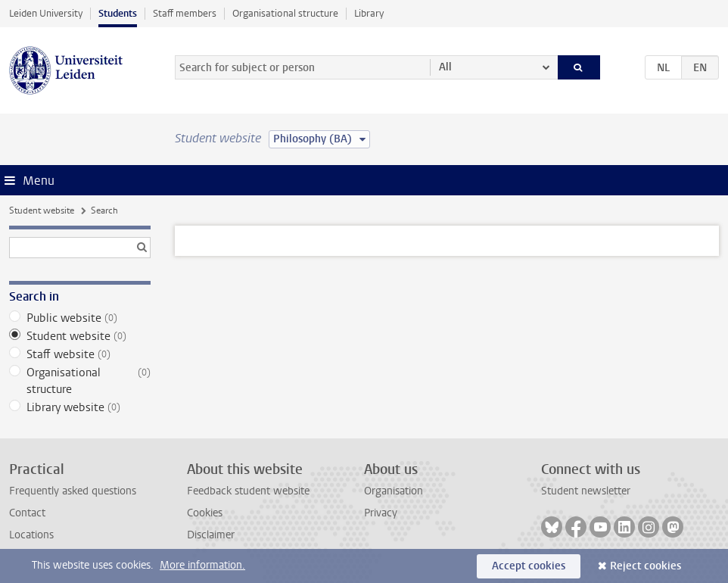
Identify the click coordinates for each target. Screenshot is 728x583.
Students (118, 13)
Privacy (381, 513)
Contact (27, 513)
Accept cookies (529, 566)
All (445, 67)
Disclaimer (211, 535)
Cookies (205, 513)
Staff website (80, 354)
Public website (80, 318)
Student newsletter (586, 491)
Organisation (394, 491)
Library (369, 13)
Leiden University (46, 13)
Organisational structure (285, 13)
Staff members (185, 13)
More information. (202, 565)
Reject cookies (646, 566)
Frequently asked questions (73, 491)
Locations (31, 535)
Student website (42, 210)
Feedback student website (248, 491)
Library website (80, 407)
